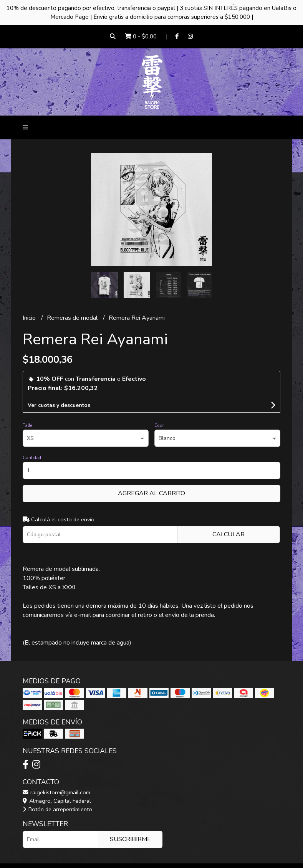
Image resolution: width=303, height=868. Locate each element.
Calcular (228, 534)
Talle (27, 426)
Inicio (30, 318)
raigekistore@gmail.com (56, 792)
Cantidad (32, 458)
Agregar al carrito (151, 493)
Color (159, 426)
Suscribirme (130, 839)
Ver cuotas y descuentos (59, 405)
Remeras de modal (73, 318)
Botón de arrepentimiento (57, 809)
